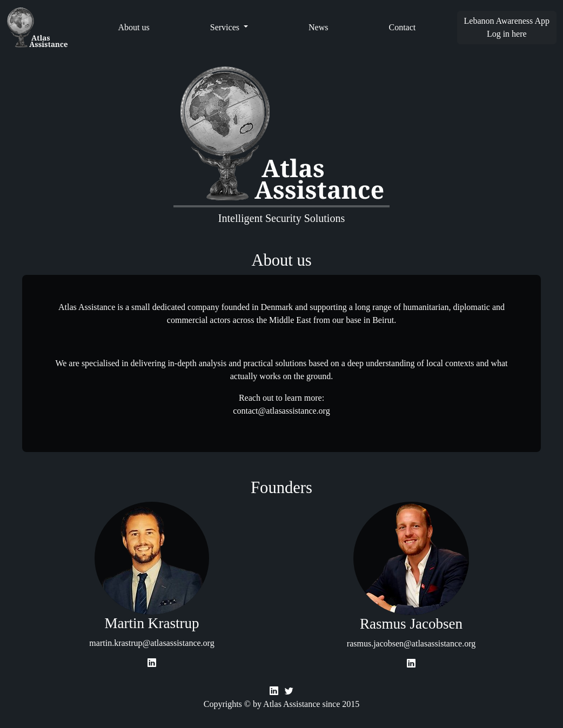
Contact (402, 27)
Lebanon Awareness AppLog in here (507, 27)
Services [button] (226, 27)
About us (134, 27)
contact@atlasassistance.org (281, 411)
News (318, 27)
